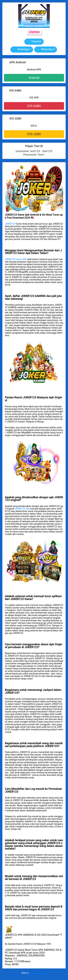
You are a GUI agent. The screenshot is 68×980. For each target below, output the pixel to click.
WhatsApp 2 (46, 50)
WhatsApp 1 (22, 50)
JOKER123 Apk (22, 509)
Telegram (34, 42)
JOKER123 (10, 224)
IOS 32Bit (34, 134)
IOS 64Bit (34, 106)
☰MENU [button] (34, 32)
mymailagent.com (38, 973)
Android (34, 78)
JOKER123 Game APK (16, 259)
